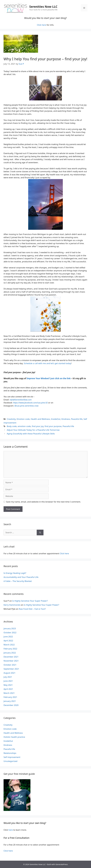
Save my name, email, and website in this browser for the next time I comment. (43, 502)
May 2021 (8, 685)
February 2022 (10, 649)
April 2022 (8, 641)
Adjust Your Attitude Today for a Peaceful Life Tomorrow (33, 430)
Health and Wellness (40, 419)
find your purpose (53, 426)
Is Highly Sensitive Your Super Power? (30, 601)
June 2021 (8, 681)
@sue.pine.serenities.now (26, 406)
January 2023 (10, 628)
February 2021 (10, 697)
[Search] (40, 533)
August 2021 (9, 673)
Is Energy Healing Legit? (15, 573)
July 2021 (8, 677)
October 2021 (10, 665)
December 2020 (11, 705)
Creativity (11, 419)
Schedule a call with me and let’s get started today (47, 363)
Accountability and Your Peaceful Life (21, 577)
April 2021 (8, 689)
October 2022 (10, 632)
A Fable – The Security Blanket (18, 581)
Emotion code (23, 419)
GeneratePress (62, 864)
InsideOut (56, 419)
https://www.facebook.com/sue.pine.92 (30, 403)
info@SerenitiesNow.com (21, 400)
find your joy (38, 426)
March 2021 (9, 693)
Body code (12, 426)
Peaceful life (77, 419)
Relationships (10, 753)
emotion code (24, 426)
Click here (41, 25)
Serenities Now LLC (43, 7)
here (11, 830)
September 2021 (11, 669)
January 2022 (10, 653)
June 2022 (8, 637)
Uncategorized (10, 761)
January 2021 (10, 701)
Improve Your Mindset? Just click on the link (49, 378)
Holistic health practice (14, 737)
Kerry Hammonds (12, 605)
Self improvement (12, 757)
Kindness (66, 419)
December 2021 (11, 657)
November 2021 (11, 661)
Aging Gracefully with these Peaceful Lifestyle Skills (31, 434)
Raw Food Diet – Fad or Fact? (32, 609)
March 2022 (9, 645)
